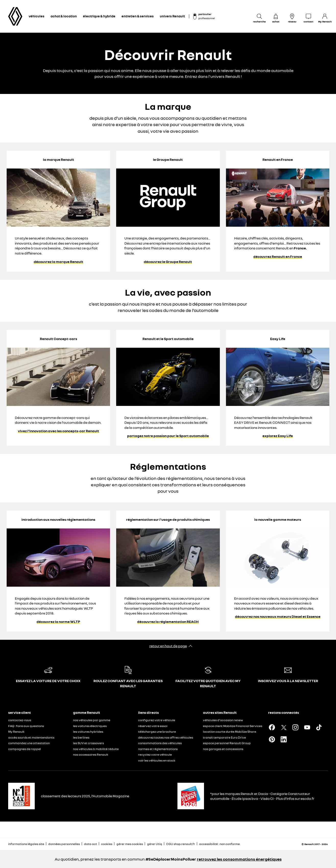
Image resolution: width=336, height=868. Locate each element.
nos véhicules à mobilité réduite (96, 749)
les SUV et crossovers (88, 743)
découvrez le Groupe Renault (168, 262)
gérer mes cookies (130, 844)
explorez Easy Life (278, 436)
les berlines (81, 737)
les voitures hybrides (88, 732)
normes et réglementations (158, 749)
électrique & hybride (99, 16)
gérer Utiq (155, 844)
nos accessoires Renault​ (91, 755)
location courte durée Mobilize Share (230, 732)
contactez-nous (20, 720)
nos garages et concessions (223, 749)
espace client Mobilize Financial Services (233, 726)
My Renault (16, 732)
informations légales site (26, 844)
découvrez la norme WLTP (58, 622)
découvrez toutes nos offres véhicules (166, 737)
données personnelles (64, 844)
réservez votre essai (153, 726)
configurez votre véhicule (157, 720)
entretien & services (138, 16)
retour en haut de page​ (168, 646)
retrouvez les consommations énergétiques (239, 859)
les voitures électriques (90, 726)
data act (91, 844)
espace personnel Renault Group (227, 743)
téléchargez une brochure (157, 732)
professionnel (207, 18)
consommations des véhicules (160, 743)
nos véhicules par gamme (92, 720)
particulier (205, 14)
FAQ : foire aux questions (26, 726)
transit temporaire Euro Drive (224, 737)
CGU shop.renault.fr (181, 844)
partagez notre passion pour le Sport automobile (168, 436)
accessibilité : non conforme (219, 844)
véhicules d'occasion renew (223, 720)
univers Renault (172, 16)
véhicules (37, 16)
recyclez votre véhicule (155, 755)
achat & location (64, 16)
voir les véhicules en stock (157, 760)
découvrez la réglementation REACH (168, 622)
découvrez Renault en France (278, 257)
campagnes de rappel (25, 749)
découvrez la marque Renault (58, 262)
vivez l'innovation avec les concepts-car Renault (58, 431)
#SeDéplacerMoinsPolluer (171, 859)
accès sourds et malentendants (31, 737)
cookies (107, 844)
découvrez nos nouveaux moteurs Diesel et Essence (278, 617)
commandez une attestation (29, 743)
